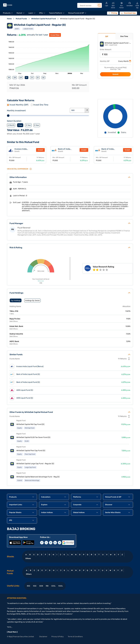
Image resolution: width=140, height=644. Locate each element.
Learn (31, 13)
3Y (32, 77)
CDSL (53, 586)
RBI (47, 586)
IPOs (41, 13)
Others (28, 558)
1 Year (20, 125)
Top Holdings (16, 301)
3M (15, 77)
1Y (26, 77)
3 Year (28, 125)
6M (21, 77)
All (43, 77)
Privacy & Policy (58, 637)
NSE (35, 586)
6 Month (11, 125)
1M (9, 77)
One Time (124, 36)
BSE (29, 586)
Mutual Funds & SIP (76, 13)
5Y (38, 77)
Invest (40, 150)
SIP (107, 36)
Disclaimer (43, 637)
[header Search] (89, 6)
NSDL (61, 586)
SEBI (41, 586)
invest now (55, 35)
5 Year (37, 125)
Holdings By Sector (32, 301)
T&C (119, 69)
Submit (115, 74)
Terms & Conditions (75, 637)
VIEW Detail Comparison (19, 169)
